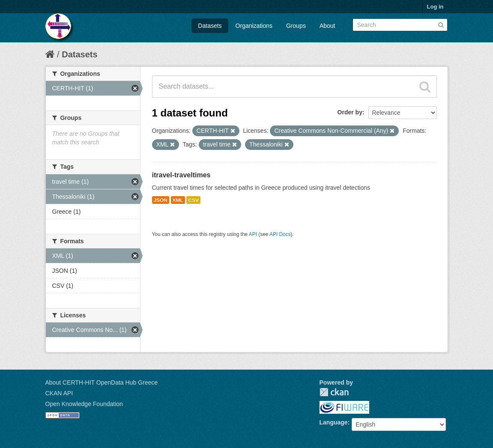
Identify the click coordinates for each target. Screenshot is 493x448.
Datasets (210, 26)
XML (178, 200)
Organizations (254, 26)
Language (334, 422)
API (253, 234)
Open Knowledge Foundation (84, 404)
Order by (350, 112)
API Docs (280, 234)
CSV (193, 200)
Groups (296, 26)
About (327, 26)
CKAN (334, 392)
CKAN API (59, 393)
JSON (161, 200)
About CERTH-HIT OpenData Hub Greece (102, 382)
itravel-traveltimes (181, 175)
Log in (435, 7)
